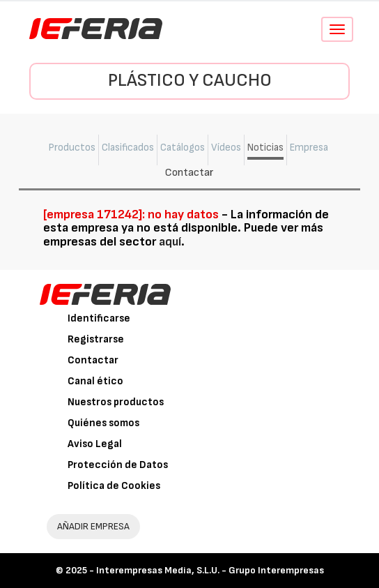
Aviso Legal (95, 444)
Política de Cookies (114, 486)
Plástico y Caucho (190, 81)
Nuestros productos (116, 402)
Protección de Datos (118, 465)
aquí (170, 242)
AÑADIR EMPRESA (93, 526)
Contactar (93, 360)
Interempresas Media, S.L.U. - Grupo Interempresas (210, 570)
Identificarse (99, 318)
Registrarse (96, 339)
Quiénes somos (103, 423)
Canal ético (95, 381)
